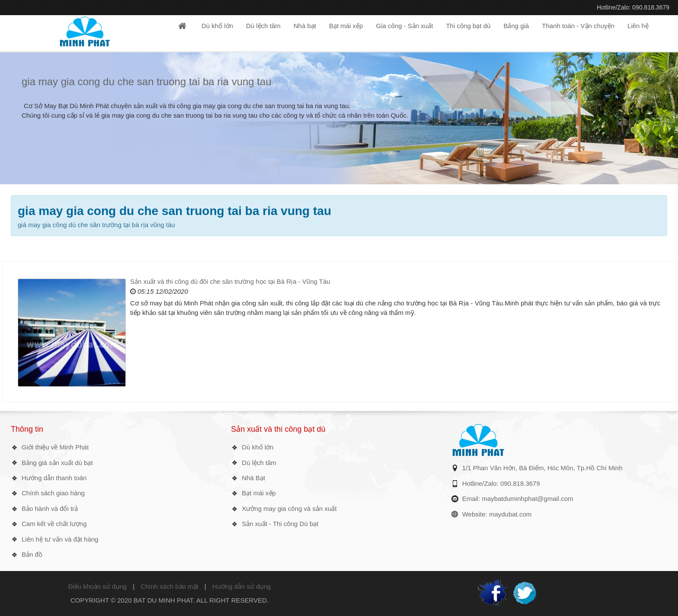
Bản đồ (32, 554)
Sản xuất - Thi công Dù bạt (280, 524)
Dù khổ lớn (257, 447)
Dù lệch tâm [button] (263, 26)
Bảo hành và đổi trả (50, 509)
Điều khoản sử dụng (98, 586)
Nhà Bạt (253, 478)
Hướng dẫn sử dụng (241, 586)
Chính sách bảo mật (169, 586)
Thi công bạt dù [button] (468, 26)
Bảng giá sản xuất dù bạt (57, 463)
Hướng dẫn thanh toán (54, 478)
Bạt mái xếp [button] (346, 26)
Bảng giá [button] (516, 26)
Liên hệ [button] (638, 26)
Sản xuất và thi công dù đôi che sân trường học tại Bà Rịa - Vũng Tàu (230, 281)
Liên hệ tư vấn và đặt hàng (60, 539)
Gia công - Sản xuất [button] (404, 26)
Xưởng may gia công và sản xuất (289, 509)
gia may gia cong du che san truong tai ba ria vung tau (147, 82)
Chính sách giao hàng (53, 493)
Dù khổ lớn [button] (217, 26)
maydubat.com (510, 514)
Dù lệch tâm (259, 463)
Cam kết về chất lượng (54, 524)
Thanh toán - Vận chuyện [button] (578, 26)
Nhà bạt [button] (305, 26)
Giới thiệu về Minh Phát (55, 447)
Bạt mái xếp (259, 493)
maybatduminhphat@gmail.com (528, 499)
